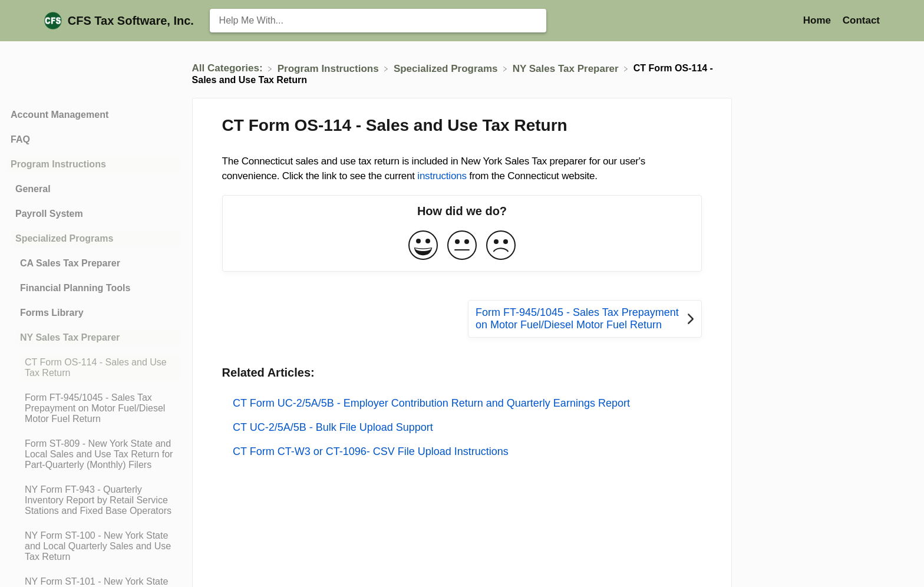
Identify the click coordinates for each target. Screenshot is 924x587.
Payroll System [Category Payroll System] (49, 214)
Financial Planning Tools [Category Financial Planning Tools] (75, 288)
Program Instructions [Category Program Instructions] (58, 164)
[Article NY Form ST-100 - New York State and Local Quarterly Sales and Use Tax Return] (93, 546)
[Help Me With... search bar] (378, 21)
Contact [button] (861, 20)
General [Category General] (33, 189)
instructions (442, 176)
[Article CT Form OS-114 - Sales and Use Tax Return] (93, 368)
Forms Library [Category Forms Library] (52, 313)
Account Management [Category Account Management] (60, 115)
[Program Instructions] (330, 68)
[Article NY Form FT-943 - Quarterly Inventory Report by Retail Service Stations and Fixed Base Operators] (93, 500)
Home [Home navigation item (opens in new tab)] (819, 20)
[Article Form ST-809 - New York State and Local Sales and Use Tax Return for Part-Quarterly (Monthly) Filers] (93, 454)
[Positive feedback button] (423, 246)
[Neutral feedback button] (462, 246)
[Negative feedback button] (501, 246)
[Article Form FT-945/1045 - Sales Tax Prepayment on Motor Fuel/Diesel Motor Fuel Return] (93, 408)
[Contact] (861, 20)
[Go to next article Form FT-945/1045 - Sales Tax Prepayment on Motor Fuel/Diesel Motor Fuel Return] (585, 319)
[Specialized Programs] (447, 68)
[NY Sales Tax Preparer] (567, 68)
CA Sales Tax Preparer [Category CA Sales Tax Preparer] (70, 263)
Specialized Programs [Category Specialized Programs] (64, 238)
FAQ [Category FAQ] (20, 139)
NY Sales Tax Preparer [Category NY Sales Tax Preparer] (70, 337)
